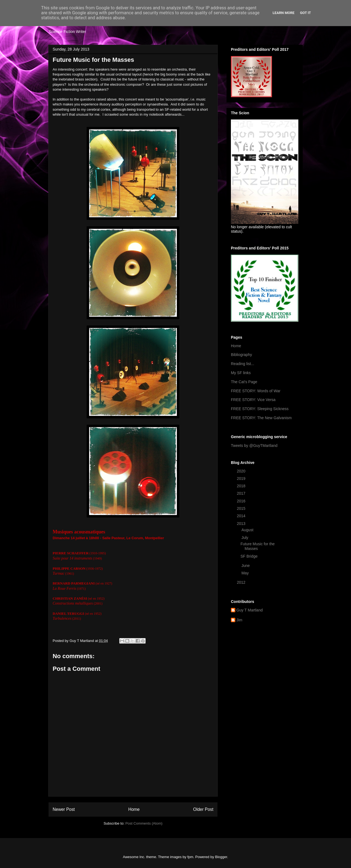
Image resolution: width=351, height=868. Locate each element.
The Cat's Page (244, 382)
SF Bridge (249, 556)
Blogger (221, 857)
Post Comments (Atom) (144, 823)
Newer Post (64, 809)
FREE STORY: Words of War (256, 391)
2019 (242, 478)
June (246, 566)
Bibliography (241, 355)
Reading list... (243, 364)
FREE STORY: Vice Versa (253, 400)
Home (134, 809)
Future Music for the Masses (258, 546)
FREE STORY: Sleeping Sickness (260, 409)
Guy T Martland (250, 610)
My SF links (241, 373)
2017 (242, 493)
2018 (242, 486)
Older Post (203, 809)
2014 (242, 516)
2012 (242, 582)
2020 (242, 471)
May (245, 573)
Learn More (284, 13)
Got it (305, 13)
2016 (242, 501)
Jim (239, 620)
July (245, 538)
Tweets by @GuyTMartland (254, 446)
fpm (190, 857)
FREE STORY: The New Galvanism (261, 418)
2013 (242, 524)
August (248, 530)
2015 (242, 508)
